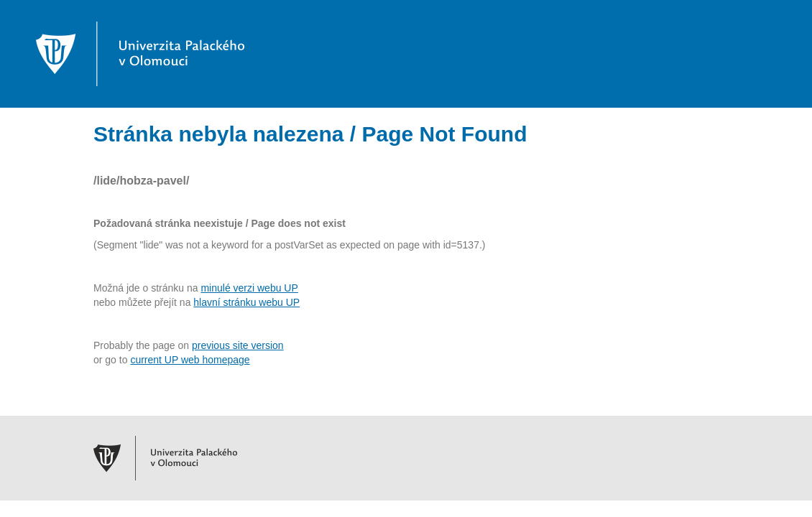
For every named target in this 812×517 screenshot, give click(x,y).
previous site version (238, 345)
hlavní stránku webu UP (246, 302)
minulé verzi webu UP (249, 288)
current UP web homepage (190, 360)
